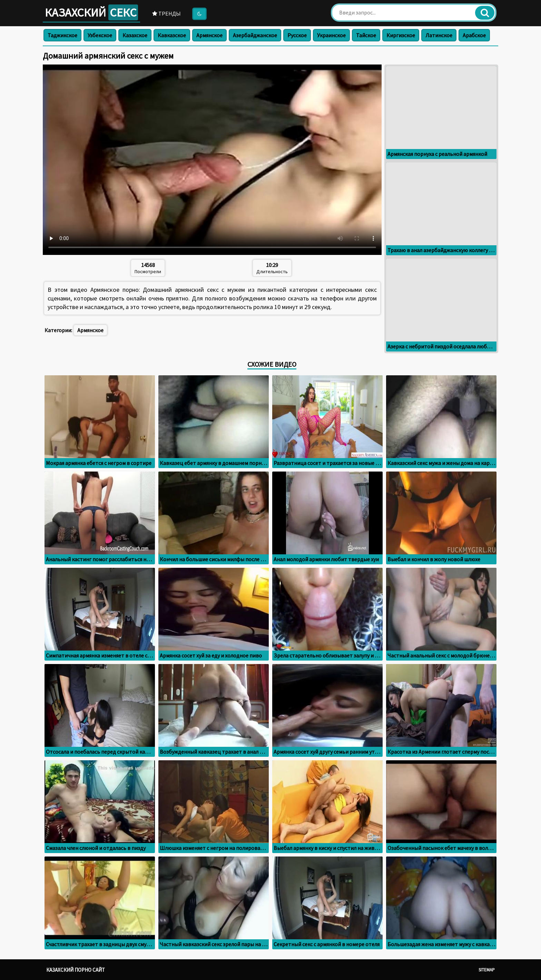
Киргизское (401, 35)
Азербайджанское (255, 35)
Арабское (474, 35)
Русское (297, 35)
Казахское (135, 35)
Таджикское (62, 35)
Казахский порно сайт (76, 970)
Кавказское (172, 35)
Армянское (209, 35)
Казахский (91, 12)
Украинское (331, 35)
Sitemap (487, 970)
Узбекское (100, 35)
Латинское (439, 35)
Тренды (166, 13)
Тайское (366, 35)
